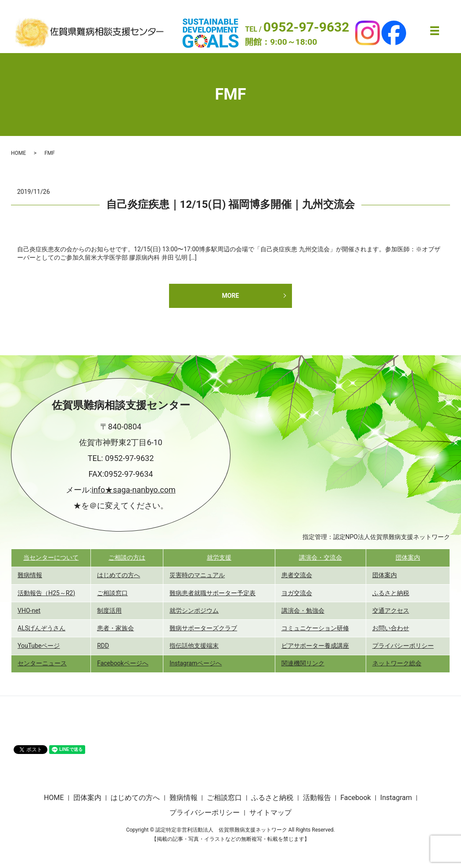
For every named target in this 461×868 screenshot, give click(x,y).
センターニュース (42, 663)
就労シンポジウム (194, 611)
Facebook (355, 798)
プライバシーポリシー (403, 646)
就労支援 (219, 557)
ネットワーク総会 (397, 663)
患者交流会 (297, 575)
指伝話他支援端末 (194, 646)
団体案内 (408, 557)
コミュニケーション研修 (315, 628)
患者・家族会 (115, 628)
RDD (103, 646)
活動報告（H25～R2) (46, 593)
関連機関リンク (303, 663)
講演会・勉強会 (303, 611)
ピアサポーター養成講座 (315, 646)
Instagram (396, 798)
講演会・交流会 (321, 557)
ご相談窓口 (112, 593)
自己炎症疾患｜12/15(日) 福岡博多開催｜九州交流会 (231, 204)
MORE (231, 296)
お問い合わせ (391, 628)
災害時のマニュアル (197, 575)
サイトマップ (270, 813)
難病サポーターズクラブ (203, 628)
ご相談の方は (127, 557)
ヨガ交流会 (297, 593)
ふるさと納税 (391, 593)
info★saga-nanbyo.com (134, 490)
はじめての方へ (119, 575)
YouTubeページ (39, 646)
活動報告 (317, 798)
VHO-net (29, 611)
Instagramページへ (196, 663)
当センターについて (51, 557)
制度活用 (109, 611)
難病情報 (30, 575)
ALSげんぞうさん (41, 628)
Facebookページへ (123, 663)
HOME (18, 153)
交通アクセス (391, 611)
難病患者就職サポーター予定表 (212, 593)
